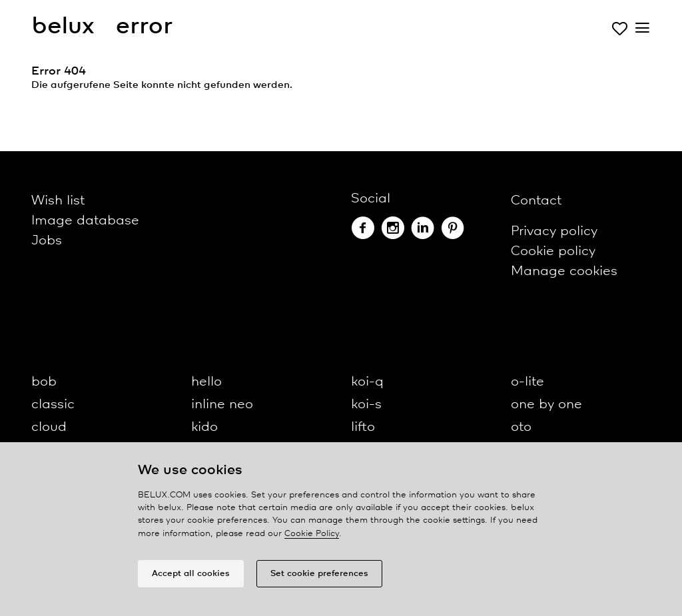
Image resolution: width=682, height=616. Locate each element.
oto (521, 427)
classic (53, 405)
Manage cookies (564, 271)
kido (204, 427)
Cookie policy (553, 251)
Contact (536, 201)
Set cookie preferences (319, 577)
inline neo (222, 405)
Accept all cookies (191, 577)
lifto (363, 427)
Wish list (58, 201)
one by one (546, 405)
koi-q (367, 382)
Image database (85, 221)
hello (206, 382)
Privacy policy (554, 231)
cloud (49, 427)
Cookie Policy (312, 537)
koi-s (366, 405)
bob (44, 382)
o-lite (527, 382)
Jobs (47, 241)
